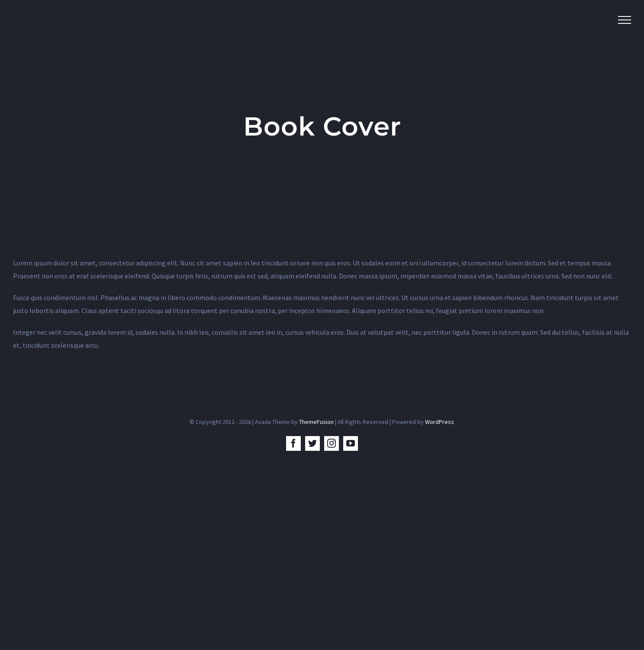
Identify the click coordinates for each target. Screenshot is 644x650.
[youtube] (351, 443)
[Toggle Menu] (625, 20)
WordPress (440, 422)
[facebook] (293, 443)
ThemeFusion (316, 422)
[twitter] (312, 443)
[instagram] (332, 443)
